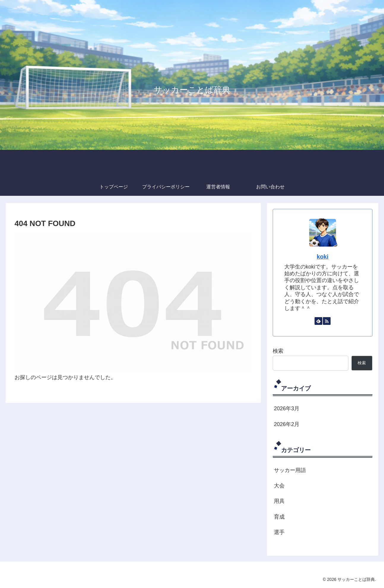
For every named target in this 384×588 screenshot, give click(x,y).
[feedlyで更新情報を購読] (318, 321)
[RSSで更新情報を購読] (327, 321)
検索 (278, 351)
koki (323, 257)
